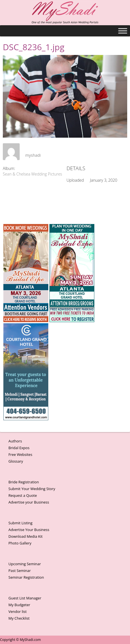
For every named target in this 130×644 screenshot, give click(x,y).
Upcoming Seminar (25, 564)
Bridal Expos (19, 448)
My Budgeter (19, 605)
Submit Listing (20, 523)
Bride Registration (24, 482)
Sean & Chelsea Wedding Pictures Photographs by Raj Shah (55, 174)
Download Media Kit (26, 536)
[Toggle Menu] (123, 31)
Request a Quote (23, 495)
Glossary (16, 461)
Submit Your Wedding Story (32, 489)
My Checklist (19, 618)
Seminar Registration (26, 577)
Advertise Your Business (29, 530)
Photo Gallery (20, 543)
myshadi (33, 155)
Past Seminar (20, 571)
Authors (15, 441)
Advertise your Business (29, 502)
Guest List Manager (25, 598)
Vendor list (18, 611)
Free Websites (20, 454)
